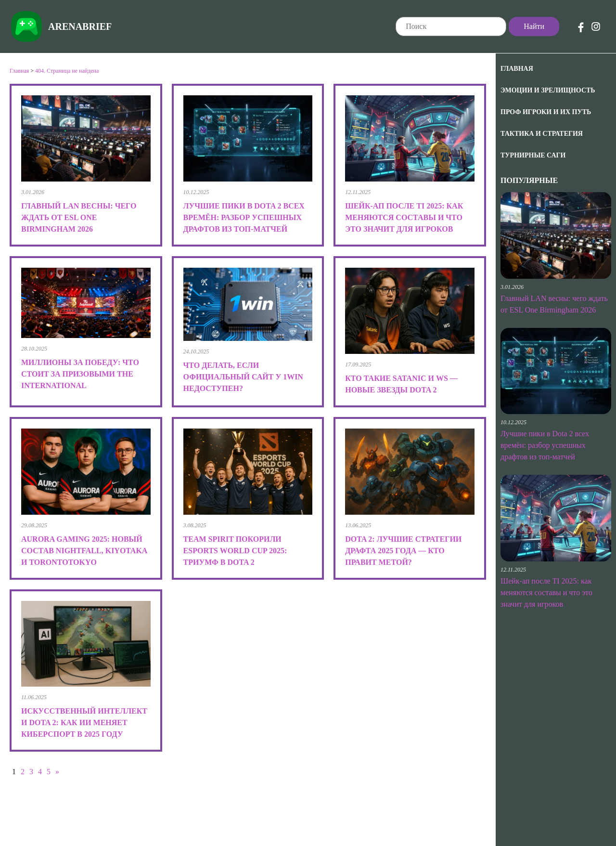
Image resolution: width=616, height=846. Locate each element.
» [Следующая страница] (57, 772)
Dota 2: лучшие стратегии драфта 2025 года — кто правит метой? (403, 551)
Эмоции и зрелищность (548, 90)
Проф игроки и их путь (546, 112)
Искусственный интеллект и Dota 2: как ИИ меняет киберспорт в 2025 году (84, 722)
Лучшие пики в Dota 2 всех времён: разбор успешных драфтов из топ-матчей (545, 445)
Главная (517, 69)
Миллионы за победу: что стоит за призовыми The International (80, 374)
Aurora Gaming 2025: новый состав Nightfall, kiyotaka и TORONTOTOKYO (84, 551)
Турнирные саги (533, 155)
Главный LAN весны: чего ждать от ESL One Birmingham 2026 (79, 217)
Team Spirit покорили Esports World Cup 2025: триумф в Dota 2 (235, 551)
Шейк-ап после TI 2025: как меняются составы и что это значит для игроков (546, 592)
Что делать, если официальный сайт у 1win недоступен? (243, 377)
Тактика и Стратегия (542, 134)
